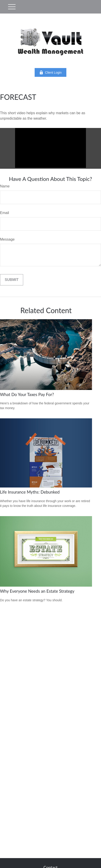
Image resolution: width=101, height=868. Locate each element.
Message (7, 239)
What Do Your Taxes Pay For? (27, 394)
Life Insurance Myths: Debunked (30, 492)
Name (5, 186)
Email (4, 213)
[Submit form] (12, 280)
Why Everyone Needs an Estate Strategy (37, 591)
